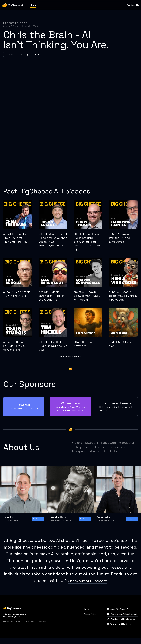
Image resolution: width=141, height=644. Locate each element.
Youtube (10, 54)
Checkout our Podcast (87, 587)
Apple (37, 54)
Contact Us (133, 5)
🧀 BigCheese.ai (13, 614)
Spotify (24, 54)
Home (33, 5)
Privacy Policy (90, 620)
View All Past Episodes (71, 356)
